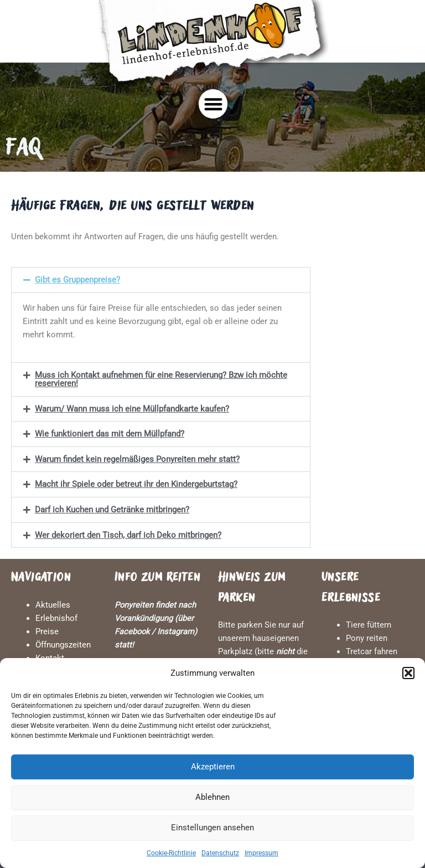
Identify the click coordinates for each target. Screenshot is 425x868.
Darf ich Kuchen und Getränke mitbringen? (112, 510)
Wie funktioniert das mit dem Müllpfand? (110, 434)
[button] (408, 673)
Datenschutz (220, 853)
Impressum (261, 853)
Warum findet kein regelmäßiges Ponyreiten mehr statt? (137, 459)
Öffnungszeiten (63, 645)
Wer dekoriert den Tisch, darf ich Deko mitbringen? (128, 535)
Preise (47, 631)
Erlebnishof (56, 618)
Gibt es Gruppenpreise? (77, 280)
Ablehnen (212, 797)
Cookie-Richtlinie (171, 853)
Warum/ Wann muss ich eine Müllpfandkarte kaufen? (132, 409)
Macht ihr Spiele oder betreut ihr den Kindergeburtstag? (136, 484)
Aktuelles (53, 605)
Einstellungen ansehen (212, 828)
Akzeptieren (213, 767)
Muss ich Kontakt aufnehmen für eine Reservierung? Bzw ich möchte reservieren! (161, 379)
